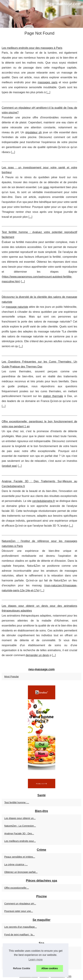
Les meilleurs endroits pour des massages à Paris (32, 48)
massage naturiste (17, 307)
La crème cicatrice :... (16, 865)
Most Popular (12, 677)
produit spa (9, 466)
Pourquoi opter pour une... (19, 911)
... (48, 92)
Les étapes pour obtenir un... (20, 818)
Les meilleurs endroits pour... (20, 841)
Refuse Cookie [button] (22, 968)
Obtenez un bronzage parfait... (21, 872)
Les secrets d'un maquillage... (21, 927)
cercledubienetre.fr (44, 501)
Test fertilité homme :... (17, 802)
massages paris (47, 82)
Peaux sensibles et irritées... (20, 857)
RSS (69, 976)
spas (46, 187)
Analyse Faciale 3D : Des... (19, 833)
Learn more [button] (36, 960)
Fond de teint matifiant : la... (20, 935)
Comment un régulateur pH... (20, 904)
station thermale (53, 396)
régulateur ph (34, 132)
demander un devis (37, 655)
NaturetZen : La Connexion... (20, 826)
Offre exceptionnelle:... (17, 888)
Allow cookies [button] (50, 968)
